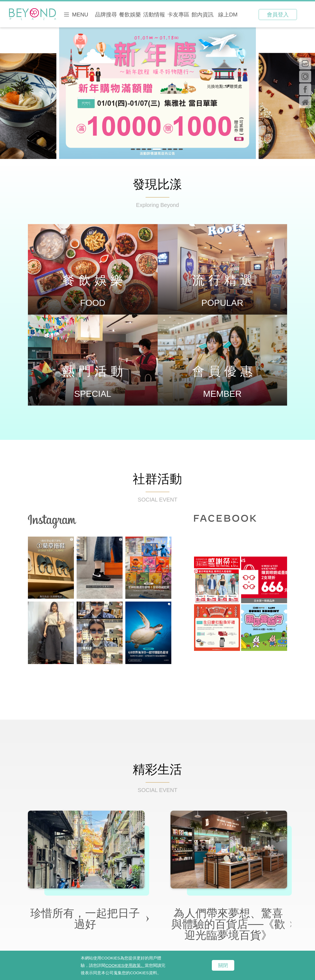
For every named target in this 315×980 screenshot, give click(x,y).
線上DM (228, 15)
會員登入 (278, 15)
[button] (133, 149)
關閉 (223, 965)
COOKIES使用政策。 (125, 965)
